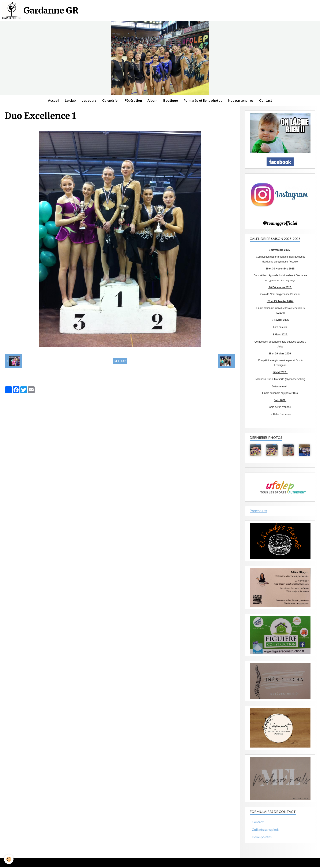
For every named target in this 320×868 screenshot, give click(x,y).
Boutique (172, 101)
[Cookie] (9, 859)
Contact (269, 101)
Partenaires (258, 512)
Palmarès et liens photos (205, 101)
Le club (68, 101)
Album (153, 101)
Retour (120, 362)
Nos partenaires (243, 101)
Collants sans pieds (266, 830)
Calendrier (110, 101)
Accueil (51, 101)
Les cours (87, 101)
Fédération (133, 101)
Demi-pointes (262, 838)
